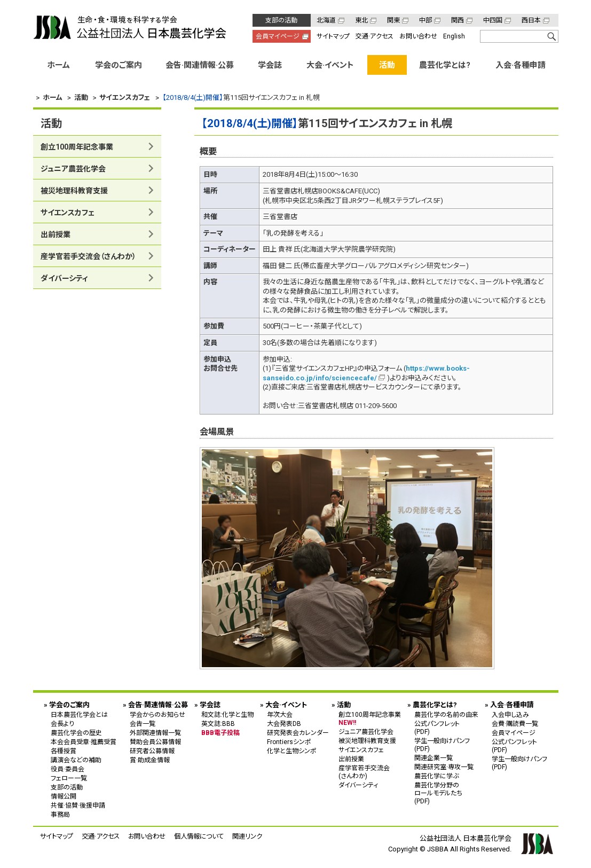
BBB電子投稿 (220, 733)
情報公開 (64, 796)
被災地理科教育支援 (74, 191)
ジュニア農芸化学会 (73, 169)
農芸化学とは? (445, 65)
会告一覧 (143, 724)
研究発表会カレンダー (298, 733)
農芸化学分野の (446, 793)
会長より (62, 724)
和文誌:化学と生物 (227, 715)
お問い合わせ (418, 36)
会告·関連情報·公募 (200, 65)
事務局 (60, 815)
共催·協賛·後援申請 (78, 806)
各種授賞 (64, 751)
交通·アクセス (375, 36)
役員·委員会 (68, 769)
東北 (361, 20)
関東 (393, 20)
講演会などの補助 (76, 760)
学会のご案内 (119, 65)
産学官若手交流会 (88, 256)
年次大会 (280, 715)
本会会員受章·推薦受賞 (84, 742)
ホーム (58, 65)
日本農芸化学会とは (79, 715)
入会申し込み (510, 715)
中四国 (493, 20)
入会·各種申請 (521, 65)
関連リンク (247, 836)
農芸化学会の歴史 (76, 733)
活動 (387, 65)
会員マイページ (278, 36)
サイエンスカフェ (68, 213)
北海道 (326, 20)
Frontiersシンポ (289, 742)
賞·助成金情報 (150, 760)
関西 (458, 20)
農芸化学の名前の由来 (446, 715)
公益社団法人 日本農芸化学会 (130, 27)
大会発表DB (284, 724)
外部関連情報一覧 (155, 733)
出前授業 (56, 234)
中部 (425, 20)
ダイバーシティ (64, 278)
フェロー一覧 (69, 778)
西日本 (531, 20)
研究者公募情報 (152, 751)
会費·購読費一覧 (515, 724)
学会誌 (270, 65)
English (454, 36)
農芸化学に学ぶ (436, 776)
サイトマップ (333, 36)
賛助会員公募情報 (155, 742)
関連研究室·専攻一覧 (444, 767)
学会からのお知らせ (157, 715)
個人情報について (199, 836)
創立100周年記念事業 (77, 147)
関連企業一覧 (434, 758)
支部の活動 (281, 20)
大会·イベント (330, 65)
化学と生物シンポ (292, 751)
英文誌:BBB (218, 724)
